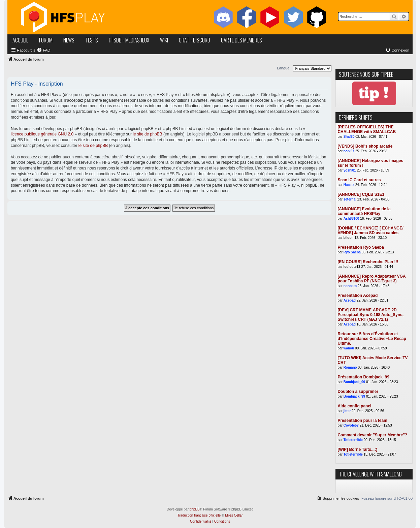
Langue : (284, 68)
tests (92, 40)
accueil (20, 40)
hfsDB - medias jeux (129, 40)
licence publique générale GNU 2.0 (42, 134)
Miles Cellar (234, 515)
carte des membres (241, 40)
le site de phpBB (147, 134)
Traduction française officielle (199, 515)
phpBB (195, 509)
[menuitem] (43, 50)
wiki (164, 40)
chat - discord (195, 40)
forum (46, 40)
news (69, 40)
